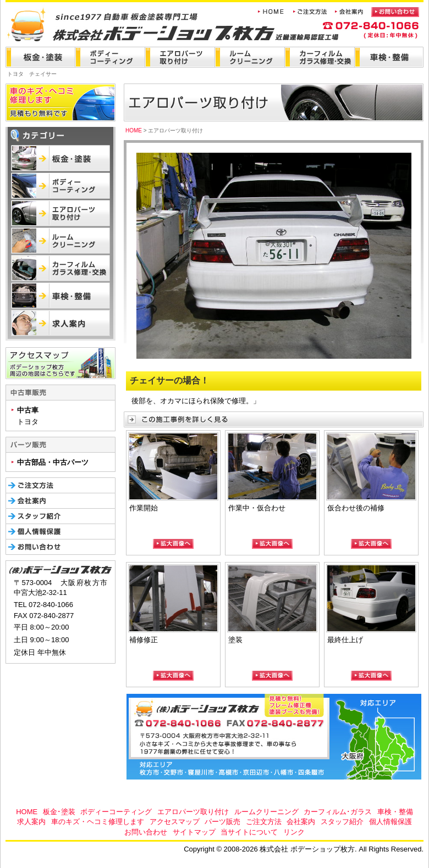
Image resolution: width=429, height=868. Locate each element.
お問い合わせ (146, 832)
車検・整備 (395, 812)
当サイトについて (249, 832)
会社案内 (301, 822)
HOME (134, 130)
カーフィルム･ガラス (338, 812)
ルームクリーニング (266, 812)
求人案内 (31, 822)
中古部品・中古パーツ (53, 462)
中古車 (28, 410)
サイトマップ (194, 832)
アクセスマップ (175, 822)
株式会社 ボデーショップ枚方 (111, 21)
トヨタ (28, 422)
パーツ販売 (222, 822)
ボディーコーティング (116, 812)
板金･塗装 (59, 812)
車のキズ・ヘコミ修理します (98, 822)
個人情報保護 (391, 822)
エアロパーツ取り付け (193, 812)
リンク (294, 832)
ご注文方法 (264, 822)
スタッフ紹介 (342, 822)
